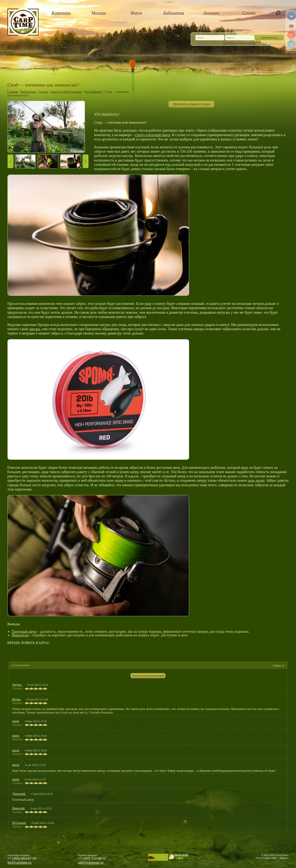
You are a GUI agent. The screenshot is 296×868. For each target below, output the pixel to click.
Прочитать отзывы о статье (191, 104)
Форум (136, 13)
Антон (17, 685)
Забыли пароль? (247, 43)
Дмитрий (19, 794)
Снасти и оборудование (66, 92)
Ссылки (249, 13)
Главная (13, 92)
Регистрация (230, 43)
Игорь (17, 699)
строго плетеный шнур (153, 135)
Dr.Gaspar (19, 823)
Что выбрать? (94, 92)
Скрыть (277, 665)
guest (16, 721)
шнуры (35, 329)
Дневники (211, 13)
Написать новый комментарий (148, 676)
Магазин (99, 13)
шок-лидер (256, 480)
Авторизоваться (270, 37)
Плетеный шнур (24, 631)
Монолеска (20, 635)
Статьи (43, 92)
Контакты (61, 13)
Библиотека (174, 13)
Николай (19, 808)
